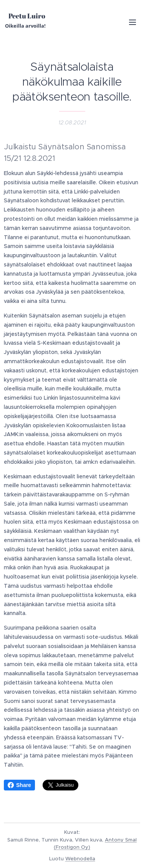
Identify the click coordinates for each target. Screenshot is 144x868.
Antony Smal (121, 840)
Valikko (132, 22)
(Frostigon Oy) (72, 847)
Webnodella (80, 859)
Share (19, 785)
